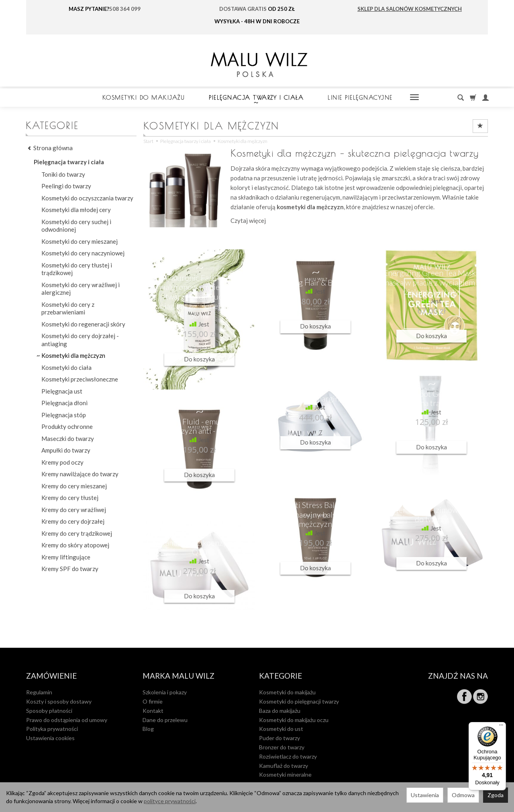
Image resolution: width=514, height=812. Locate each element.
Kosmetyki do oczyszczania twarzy (87, 198)
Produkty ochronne (67, 426)
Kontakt (153, 711)
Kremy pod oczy (62, 462)
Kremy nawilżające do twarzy (80, 474)
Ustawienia (425, 795)
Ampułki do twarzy (66, 450)
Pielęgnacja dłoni (64, 403)
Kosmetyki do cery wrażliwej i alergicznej (81, 289)
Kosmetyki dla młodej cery (76, 210)
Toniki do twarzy (63, 174)
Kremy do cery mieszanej (74, 486)
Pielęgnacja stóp (64, 415)
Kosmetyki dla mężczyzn (73, 355)
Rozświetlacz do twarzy (288, 756)
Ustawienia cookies (50, 738)
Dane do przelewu (165, 720)
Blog (148, 729)
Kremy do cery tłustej (70, 498)
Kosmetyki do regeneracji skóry (83, 324)
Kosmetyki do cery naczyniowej (83, 253)
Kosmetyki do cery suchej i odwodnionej (76, 226)
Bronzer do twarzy (282, 747)
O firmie (153, 701)
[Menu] (501, 727)
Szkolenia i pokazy (165, 692)
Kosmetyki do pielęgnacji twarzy (299, 701)
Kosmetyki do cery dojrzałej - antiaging (80, 340)
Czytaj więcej (248, 220)
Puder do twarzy (279, 738)
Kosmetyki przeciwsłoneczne (80, 379)
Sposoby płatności (49, 711)
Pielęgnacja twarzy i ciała (256, 97)
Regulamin (39, 692)
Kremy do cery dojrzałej (73, 521)
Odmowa (463, 795)
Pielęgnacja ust (62, 391)
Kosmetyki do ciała (66, 367)
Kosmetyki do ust (281, 729)
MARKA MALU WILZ (178, 676)
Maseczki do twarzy (68, 439)
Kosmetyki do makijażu (144, 97)
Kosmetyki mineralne (285, 774)
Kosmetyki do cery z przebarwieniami (68, 308)
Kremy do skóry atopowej (75, 545)
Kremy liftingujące (66, 557)
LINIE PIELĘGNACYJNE (360, 97)
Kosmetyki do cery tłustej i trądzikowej (77, 269)
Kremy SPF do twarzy (70, 569)
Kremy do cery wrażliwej (74, 510)
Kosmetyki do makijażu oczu (294, 720)
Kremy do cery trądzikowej (77, 533)
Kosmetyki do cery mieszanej (80, 241)
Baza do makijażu (280, 711)
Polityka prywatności (52, 729)
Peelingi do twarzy (66, 186)
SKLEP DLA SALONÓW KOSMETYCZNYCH (410, 9)
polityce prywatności (170, 801)
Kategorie (280, 676)
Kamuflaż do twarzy (284, 766)
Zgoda (496, 795)
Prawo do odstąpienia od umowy (67, 720)
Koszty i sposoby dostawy (59, 701)
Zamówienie (51, 676)
